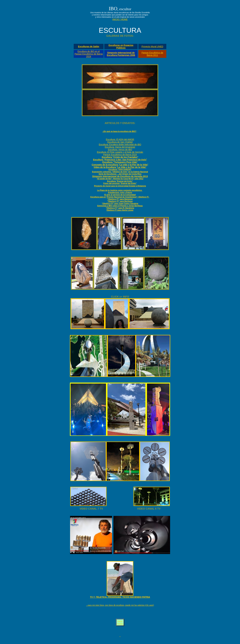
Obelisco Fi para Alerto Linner (120, 210)
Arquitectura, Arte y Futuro (120, 193)
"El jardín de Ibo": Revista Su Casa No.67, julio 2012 (120, 179)
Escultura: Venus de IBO (120, 150)
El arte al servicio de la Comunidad (120, 195)
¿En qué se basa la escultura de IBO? (119, 131)
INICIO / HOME (120, 19)
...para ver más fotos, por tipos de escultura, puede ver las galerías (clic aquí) (120, 605)
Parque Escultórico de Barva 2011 (152, 54)
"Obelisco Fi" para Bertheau (120, 201)
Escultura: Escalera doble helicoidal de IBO (120, 144)
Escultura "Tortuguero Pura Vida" (120, 162)
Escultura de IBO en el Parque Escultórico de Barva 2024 (89, 54)
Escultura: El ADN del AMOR (120, 139)
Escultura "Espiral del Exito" (120, 181)
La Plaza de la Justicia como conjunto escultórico (120, 190)
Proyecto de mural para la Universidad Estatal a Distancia (120, 186)
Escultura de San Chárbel (120, 142)
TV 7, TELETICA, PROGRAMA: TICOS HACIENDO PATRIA (120, 597)
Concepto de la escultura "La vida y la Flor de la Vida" (120, 165)
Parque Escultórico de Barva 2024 (120, 155)
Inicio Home (120, 622)
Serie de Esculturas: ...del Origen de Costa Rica (120, 174)
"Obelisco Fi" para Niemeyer (120, 199)
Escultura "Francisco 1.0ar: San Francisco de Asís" (120, 160)
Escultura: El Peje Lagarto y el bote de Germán (120, 152)
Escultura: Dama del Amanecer (120, 147)
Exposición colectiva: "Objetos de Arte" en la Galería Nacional (120, 172)
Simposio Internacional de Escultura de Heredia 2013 (120, 176)
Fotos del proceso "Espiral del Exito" (120, 183)
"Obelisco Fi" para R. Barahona (120, 208)
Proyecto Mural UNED (152, 46)
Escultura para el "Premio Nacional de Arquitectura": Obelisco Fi (120, 197)
